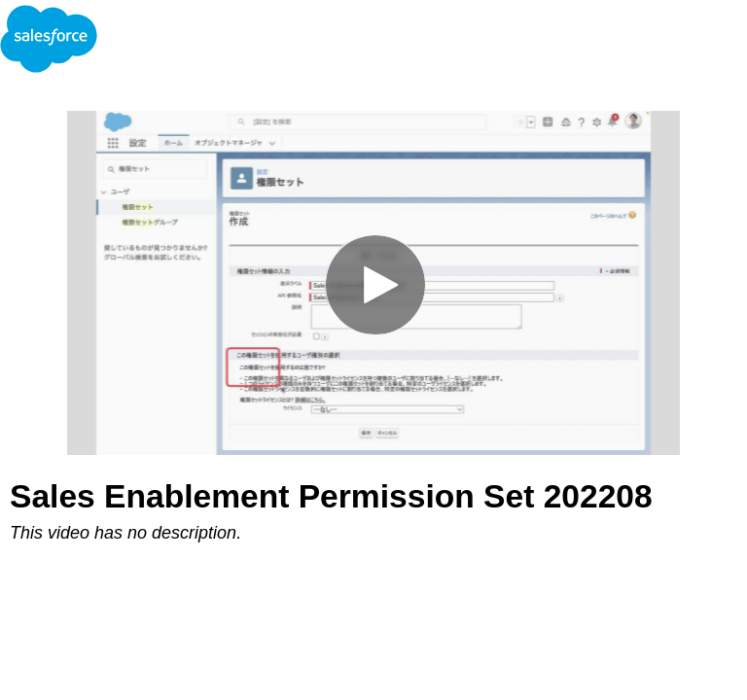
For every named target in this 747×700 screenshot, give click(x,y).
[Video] (373, 283)
